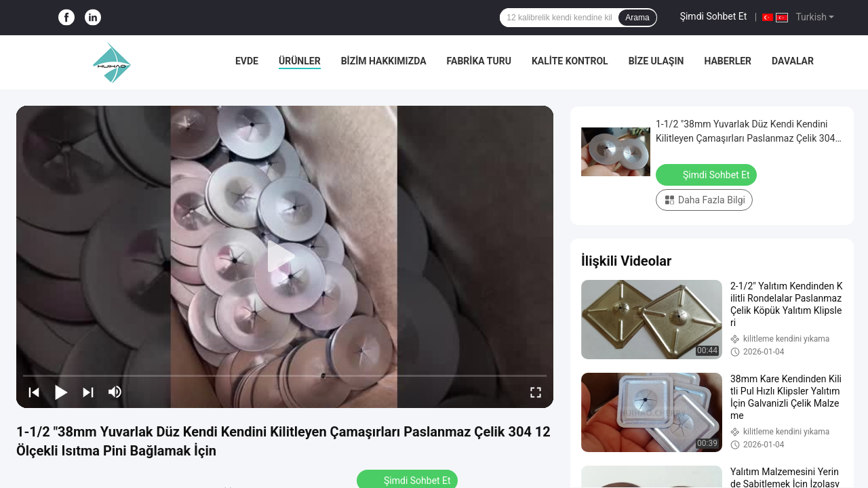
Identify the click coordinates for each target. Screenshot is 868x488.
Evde (247, 61)
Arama (637, 18)
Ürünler (300, 61)
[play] (285, 257)
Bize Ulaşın (656, 61)
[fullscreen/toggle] (536, 392)
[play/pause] (61, 392)
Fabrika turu (479, 61)
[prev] (34, 392)
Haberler (728, 61)
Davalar (793, 61)
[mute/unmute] (115, 392)
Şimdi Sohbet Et (714, 16)
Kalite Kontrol (570, 61)
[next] (88, 392)
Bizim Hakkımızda (384, 61)
